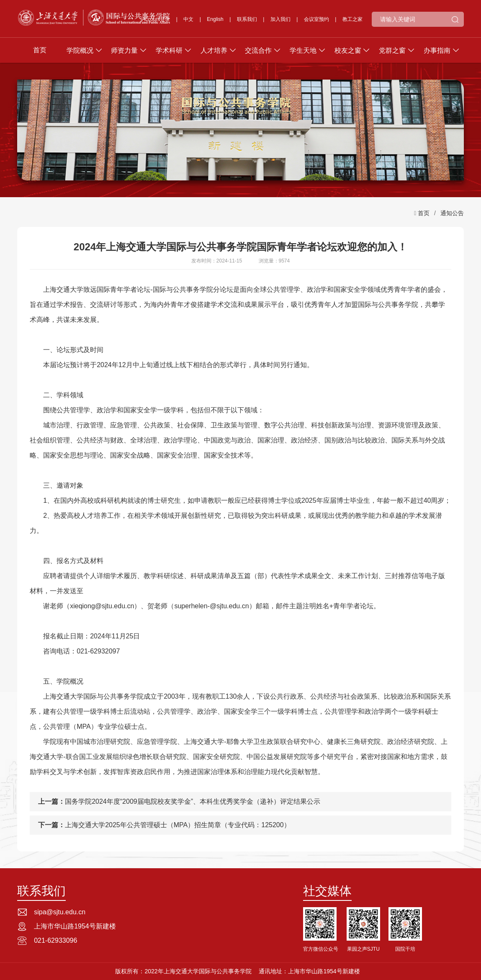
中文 (188, 19)
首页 (40, 50)
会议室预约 (316, 19)
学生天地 (303, 50)
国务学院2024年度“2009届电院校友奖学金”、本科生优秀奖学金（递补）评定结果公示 (193, 801)
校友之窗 (348, 50)
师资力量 (124, 50)
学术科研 (169, 50)
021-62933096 (55, 940)
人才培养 (214, 50)
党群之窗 (392, 50)
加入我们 (280, 19)
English (215, 19)
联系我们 (247, 19)
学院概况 (80, 50)
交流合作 (258, 50)
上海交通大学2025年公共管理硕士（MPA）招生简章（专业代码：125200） (177, 825)
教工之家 (352, 19)
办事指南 (437, 50)
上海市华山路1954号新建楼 (75, 926)
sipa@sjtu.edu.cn (60, 912)
